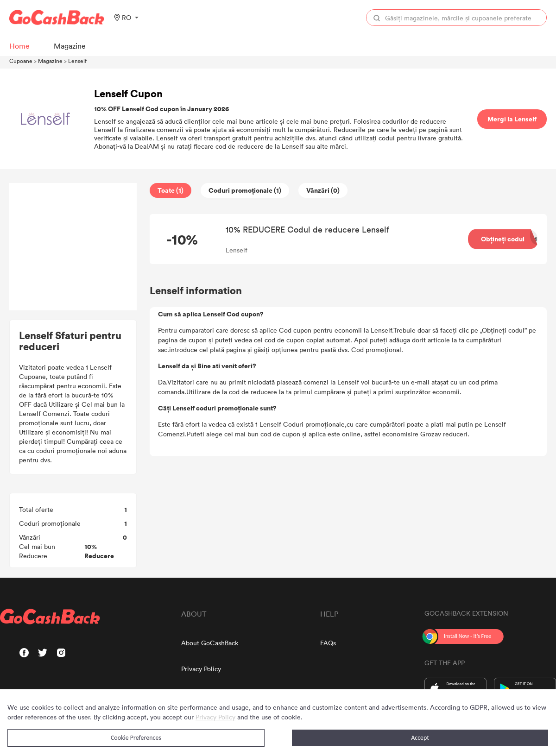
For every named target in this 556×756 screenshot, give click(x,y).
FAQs (328, 643)
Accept (420, 738)
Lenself (77, 61)
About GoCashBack (210, 643)
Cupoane (21, 61)
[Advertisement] (73, 247)
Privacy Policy (201, 669)
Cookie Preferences (136, 738)
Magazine (50, 61)
